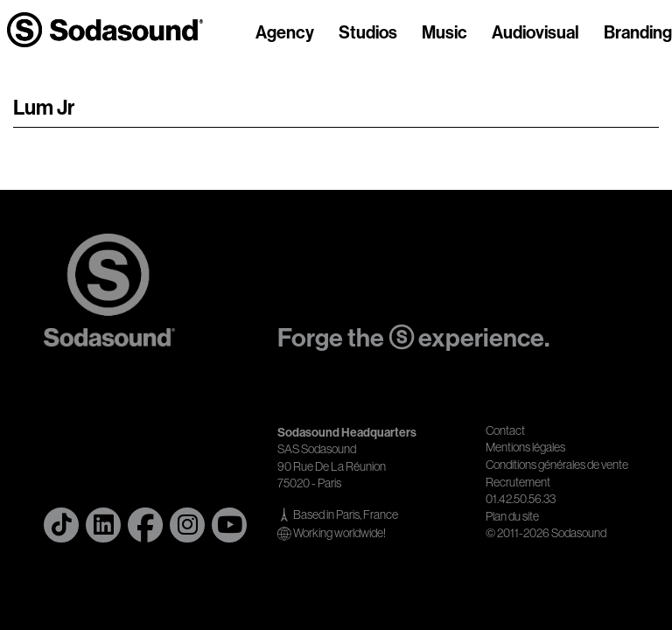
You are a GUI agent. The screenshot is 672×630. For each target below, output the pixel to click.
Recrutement (518, 482)
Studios (368, 33)
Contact (505, 430)
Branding (638, 33)
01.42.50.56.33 (521, 499)
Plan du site (512, 516)
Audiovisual (535, 33)
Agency (285, 33)
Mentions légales (525, 447)
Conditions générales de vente (557, 465)
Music (444, 33)
